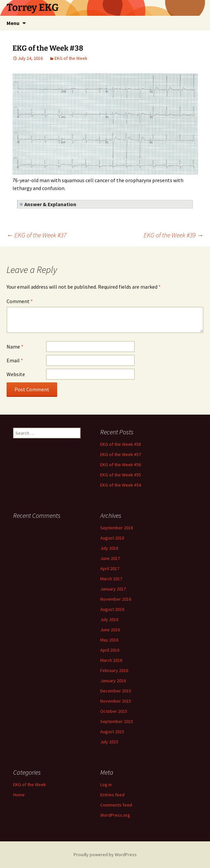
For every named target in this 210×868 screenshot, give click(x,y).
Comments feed (116, 805)
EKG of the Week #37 (36, 235)
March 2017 (111, 579)
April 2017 (110, 568)
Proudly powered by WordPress (105, 855)
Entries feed (112, 795)
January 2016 (113, 681)
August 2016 (112, 609)
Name (15, 347)
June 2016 (110, 630)
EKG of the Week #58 (121, 444)
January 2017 (113, 589)
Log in (106, 784)
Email (15, 360)
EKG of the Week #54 (121, 485)
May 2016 (109, 640)
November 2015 (116, 701)
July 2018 (109, 548)
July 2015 (109, 742)
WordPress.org (115, 815)
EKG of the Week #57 (121, 454)
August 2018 (112, 538)
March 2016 (111, 660)
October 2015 (114, 711)
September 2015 (117, 721)
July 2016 (109, 619)
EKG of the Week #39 (174, 235)
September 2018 (117, 528)
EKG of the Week (71, 58)
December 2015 (116, 691)
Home (19, 795)
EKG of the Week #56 (121, 465)
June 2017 (110, 558)
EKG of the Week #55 (121, 475)
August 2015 (112, 732)
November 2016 (116, 599)
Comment (20, 301)
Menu (13, 23)
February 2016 (114, 670)
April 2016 (110, 650)
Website (16, 374)
